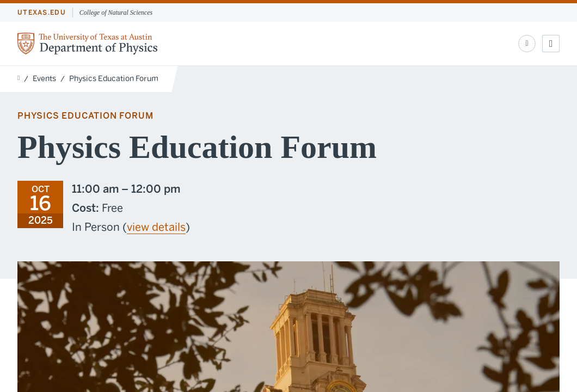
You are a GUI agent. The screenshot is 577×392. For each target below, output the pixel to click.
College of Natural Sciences (116, 13)
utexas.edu (42, 13)
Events (44, 79)
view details (156, 227)
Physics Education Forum (114, 79)
